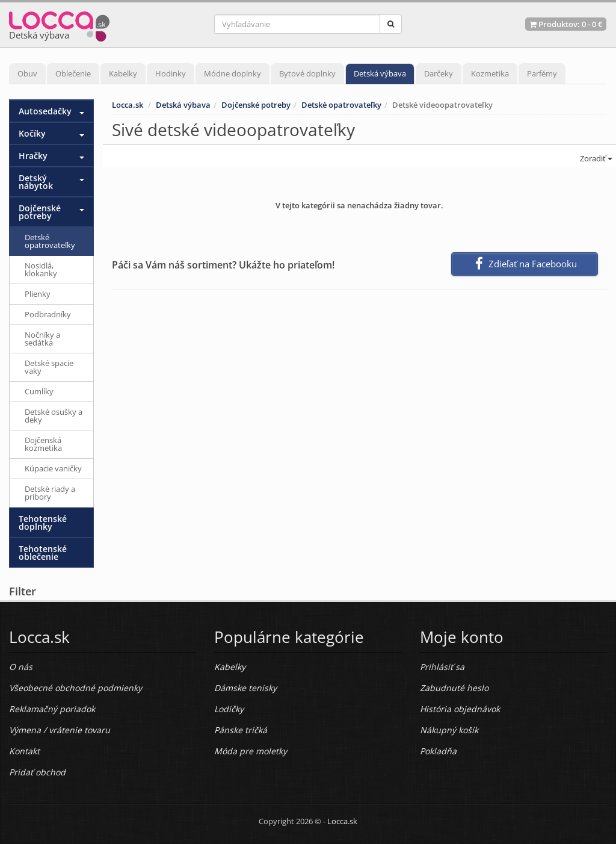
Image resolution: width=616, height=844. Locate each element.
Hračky (33, 156)
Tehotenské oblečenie (43, 553)
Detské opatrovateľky (341, 105)
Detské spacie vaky (49, 367)
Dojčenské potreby (256, 105)
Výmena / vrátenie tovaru (60, 730)
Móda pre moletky (251, 751)
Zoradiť (595, 158)
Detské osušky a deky (54, 416)
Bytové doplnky (307, 73)
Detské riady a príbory (50, 493)
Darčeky (439, 73)
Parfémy (542, 73)
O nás (21, 667)
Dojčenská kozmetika (43, 444)
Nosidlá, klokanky (41, 269)
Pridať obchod (37, 772)
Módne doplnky (233, 73)
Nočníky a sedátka (42, 339)
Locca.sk (128, 105)
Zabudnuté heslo (454, 688)
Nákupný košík (449, 730)
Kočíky (32, 133)
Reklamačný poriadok (52, 709)
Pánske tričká (241, 730)
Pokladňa (438, 751)
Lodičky (229, 709)
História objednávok (460, 709)
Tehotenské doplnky (43, 523)
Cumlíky (39, 391)
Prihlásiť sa (442, 667)
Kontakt (24, 751)
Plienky (38, 294)
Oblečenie (73, 73)
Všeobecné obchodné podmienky (75, 688)
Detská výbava (380, 73)
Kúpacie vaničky (53, 468)
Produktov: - (566, 24)
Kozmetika (490, 73)
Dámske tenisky (245, 688)
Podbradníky (48, 314)
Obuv (27, 73)
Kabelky (123, 73)
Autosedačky (45, 111)
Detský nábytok (36, 182)
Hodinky (171, 73)
